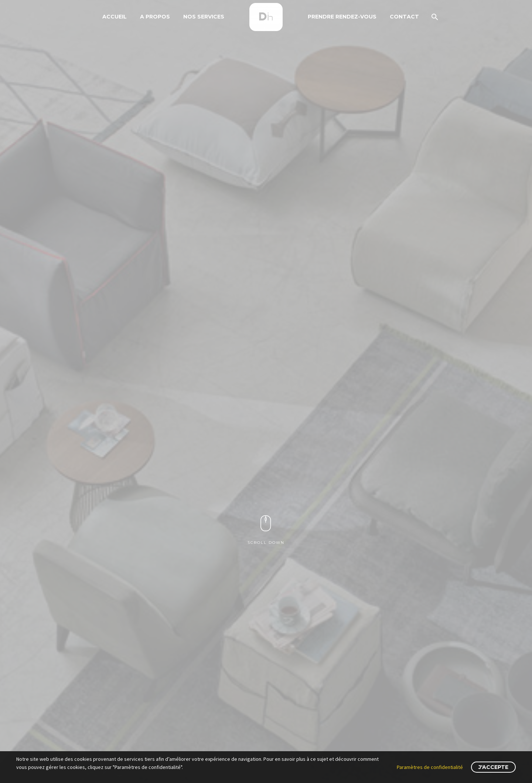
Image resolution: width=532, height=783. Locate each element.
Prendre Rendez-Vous (342, 17)
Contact (404, 17)
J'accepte (493, 767)
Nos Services (204, 17)
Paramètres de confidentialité (430, 767)
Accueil (115, 17)
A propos (155, 17)
